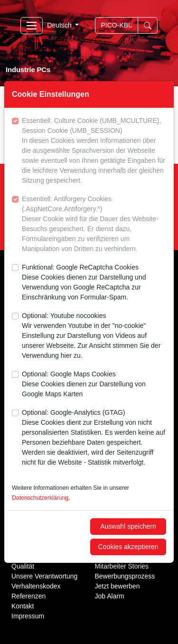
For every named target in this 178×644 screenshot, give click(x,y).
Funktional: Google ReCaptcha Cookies (94, 283)
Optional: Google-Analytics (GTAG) (94, 438)
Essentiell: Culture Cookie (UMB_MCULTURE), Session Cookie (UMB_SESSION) (94, 151)
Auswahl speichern (128, 526)
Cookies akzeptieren (128, 547)
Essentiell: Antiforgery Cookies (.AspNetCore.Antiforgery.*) (94, 224)
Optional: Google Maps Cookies (94, 385)
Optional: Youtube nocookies (94, 336)
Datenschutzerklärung (40, 498)
